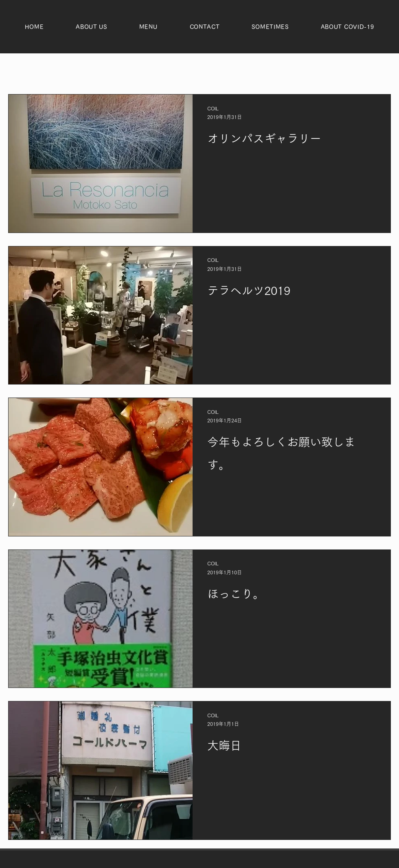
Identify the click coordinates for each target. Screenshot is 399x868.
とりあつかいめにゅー (179, 70)
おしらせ (120, 70)
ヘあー (235, 70)
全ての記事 (23, 70)
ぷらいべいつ (73, 70)
